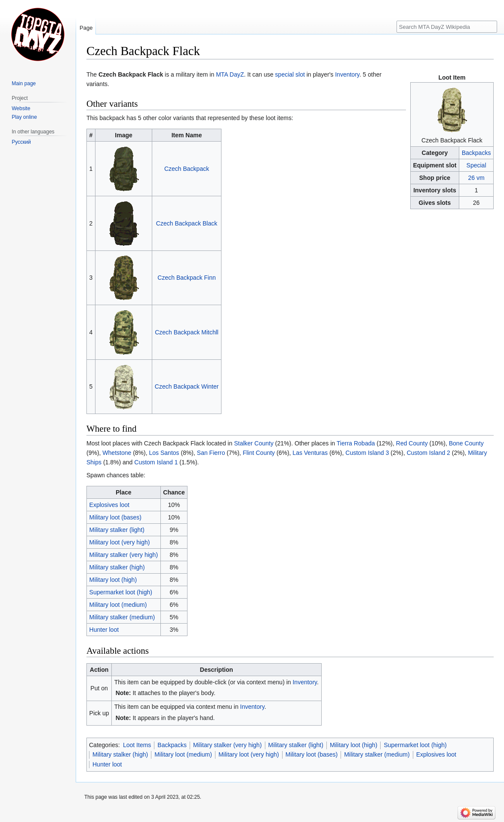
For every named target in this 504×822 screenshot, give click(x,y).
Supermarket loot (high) (121, 592)
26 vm (476, 178)
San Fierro (211, 453)
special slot (290, 74)
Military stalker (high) (117, 567)
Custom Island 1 (156, 462)
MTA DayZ (230, 74)
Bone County (466, 443)
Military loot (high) (113, 580)
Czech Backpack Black (187, 223)
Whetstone (117, 453)
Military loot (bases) (115, 517)
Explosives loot (109, 505)
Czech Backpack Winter (187, 386)
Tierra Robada (356, 443)
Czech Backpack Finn (186, 278)
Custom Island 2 (429, 453)
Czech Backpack (187, 169)
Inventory (347, 74)
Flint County (259, 453)
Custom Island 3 (367, 453)
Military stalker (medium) (122, 617)
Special (476, 165)
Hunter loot (104, 630)
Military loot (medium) (118, 605)
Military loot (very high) (120, 542)
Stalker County (254, 443)
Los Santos (164, 453)
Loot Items (137, 745)
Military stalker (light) (117, 530)
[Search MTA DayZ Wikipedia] (447, 27)
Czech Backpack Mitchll (187, 332)
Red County (412, 443)
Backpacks (476, 153)
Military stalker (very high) (124, 555)
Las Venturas (310, 453)
